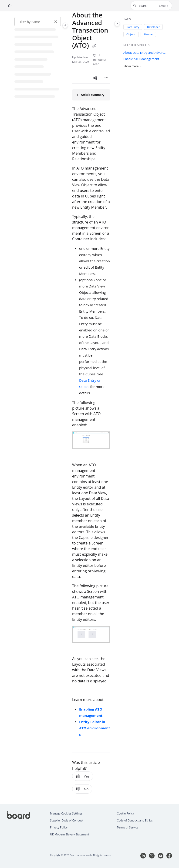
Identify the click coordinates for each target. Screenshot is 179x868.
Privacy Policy (59, 827)
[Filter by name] (38, 22)
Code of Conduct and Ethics (135, 820)
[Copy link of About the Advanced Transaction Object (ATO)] (94, 46)
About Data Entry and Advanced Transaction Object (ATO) (145, 52)
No (82, 789)
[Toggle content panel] (117, 23)
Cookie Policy (125, 813)
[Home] (10, 6)
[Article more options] (106, 78)
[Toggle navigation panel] (65, 25)
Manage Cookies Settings (66, 813)
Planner (148, 34)
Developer (153, 27)
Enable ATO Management (141, 59)
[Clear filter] (56, 22)
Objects (131, 34)
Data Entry (133, 27)
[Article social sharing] (95, 78)
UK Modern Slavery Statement (70, 834)
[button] (151, 6)
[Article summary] (91, 95)
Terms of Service (128, 827)
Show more (133, 66)
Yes (83, 776)
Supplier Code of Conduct (67, 820)
